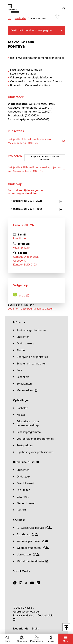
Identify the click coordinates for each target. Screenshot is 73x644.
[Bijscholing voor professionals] (33, 452)
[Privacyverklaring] (24, 615)
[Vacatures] (21, 497)
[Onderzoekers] (24, 343)
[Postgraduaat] (23, 445)
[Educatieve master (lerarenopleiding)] (36, 423)
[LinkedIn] (38, 583)
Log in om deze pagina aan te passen (31, 309)
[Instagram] (21, 583)
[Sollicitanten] (22, 384)
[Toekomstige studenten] (29, 330)
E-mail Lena (20, 238)
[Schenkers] (21, 377)
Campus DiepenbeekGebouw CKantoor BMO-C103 (26, 261)
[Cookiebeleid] (45, 615)
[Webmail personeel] (31, 541)
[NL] (9, 18)
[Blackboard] (26, 534)
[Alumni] (19, 350)
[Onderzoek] (22, 477)
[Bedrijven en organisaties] (31, 357)
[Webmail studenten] (31, 548)
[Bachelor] (20, 408)
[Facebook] (15, 583)
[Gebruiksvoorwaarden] (27, 612)
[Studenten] (21, 337)
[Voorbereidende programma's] (33, 439)
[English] (36, 629)
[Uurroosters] (26, 554)
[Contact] (20, 510)
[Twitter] (26, 583)
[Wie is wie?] (20, 18)
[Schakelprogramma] (27, 432)
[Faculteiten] (22, 490)
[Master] (19, 415)
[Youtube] (32, 583)
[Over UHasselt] (24, 483)
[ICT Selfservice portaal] (32, 528)
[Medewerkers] (25, 390)
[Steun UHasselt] (24, 503)
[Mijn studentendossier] (31, 561)
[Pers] (18, 370)
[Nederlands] (21, 629)
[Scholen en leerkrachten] (30, 364)
